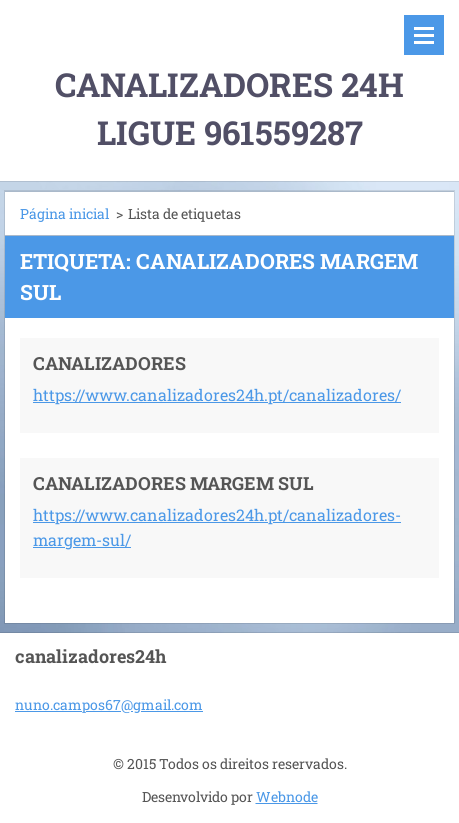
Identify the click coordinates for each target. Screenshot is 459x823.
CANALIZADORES (109, 363)
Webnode (287, 796)
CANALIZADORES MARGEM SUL (173, 483)
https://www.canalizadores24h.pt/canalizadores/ (217, 394)
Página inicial (64, 213)
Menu (424, 35)
